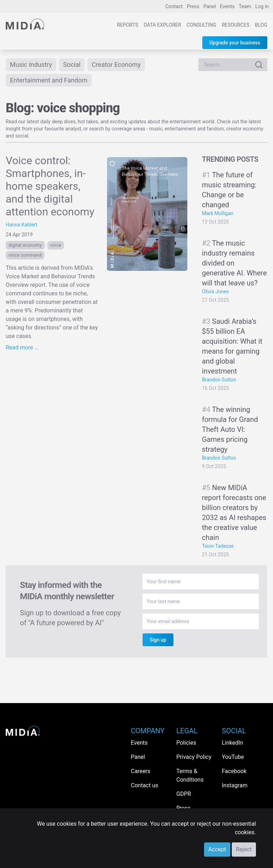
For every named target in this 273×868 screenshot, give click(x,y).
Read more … (22, 347)
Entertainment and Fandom (49, 80)
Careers (141, 771)
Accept (217, 849)
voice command (25, 255)
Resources (236, 25)
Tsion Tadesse (218, 546)
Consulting (201, 25)
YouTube (233, 757)
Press (193, 6)
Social (72, 65)
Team (245, 6)
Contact (174, 6)
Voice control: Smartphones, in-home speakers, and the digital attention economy (50, 186)
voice (56, 245)
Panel (210, 6)
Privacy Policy (194, 757)
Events (227, 6)
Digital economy (25, 245)
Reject (244, 849)
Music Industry (31, 65)
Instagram (235, 785)
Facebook (234, 771)
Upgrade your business (235, 43)
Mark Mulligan (218, 213)
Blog (261, 25)
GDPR (184, 794)
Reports (128, 25)
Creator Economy (116, 65)
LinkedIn (232, 743)
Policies (186, 743)
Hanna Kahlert (22, 225)
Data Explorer (162, 25)
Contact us (144, 785)
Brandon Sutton (219, 380)
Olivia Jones (215, 291)
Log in (262, 6)
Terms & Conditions (190, 775)
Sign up (158, 640)
